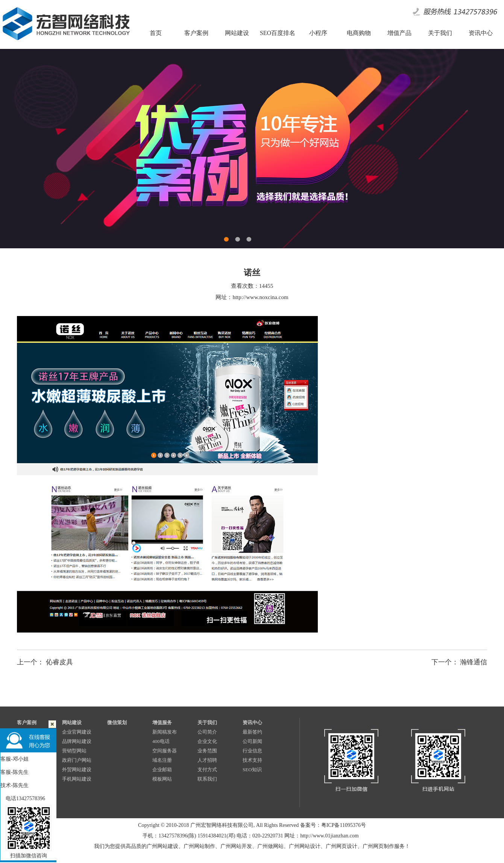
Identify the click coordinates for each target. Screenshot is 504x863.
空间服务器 (165, 751)
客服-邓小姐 (14, 759)
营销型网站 (74, 751)
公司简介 (207, 732)
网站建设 (72, 722)
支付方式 (207, 770)
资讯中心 (252, 722)
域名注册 (162, 760)
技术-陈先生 (14, 785)
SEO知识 (252, 770)
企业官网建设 (77, 732)
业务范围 (207, 751)
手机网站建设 (77, 779)
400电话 (161, 741)
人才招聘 (207, 760)
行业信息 (252, 751)
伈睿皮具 (59, 662)
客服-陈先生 (14, 772)
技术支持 (252, 760)
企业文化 (207, 741)
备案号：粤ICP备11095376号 (333, 825)
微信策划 (117, 722)
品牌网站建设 (77, 741)
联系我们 (207, 779)
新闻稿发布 (165, 732)
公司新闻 (252, 741)
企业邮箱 (162, 770)
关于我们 (207, 722)
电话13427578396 (23, 798)
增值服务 (162, 722)
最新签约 (252, 732)
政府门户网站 (77, 760)
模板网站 (162, 779)
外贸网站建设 (77, 770)
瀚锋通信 (474, 662)
